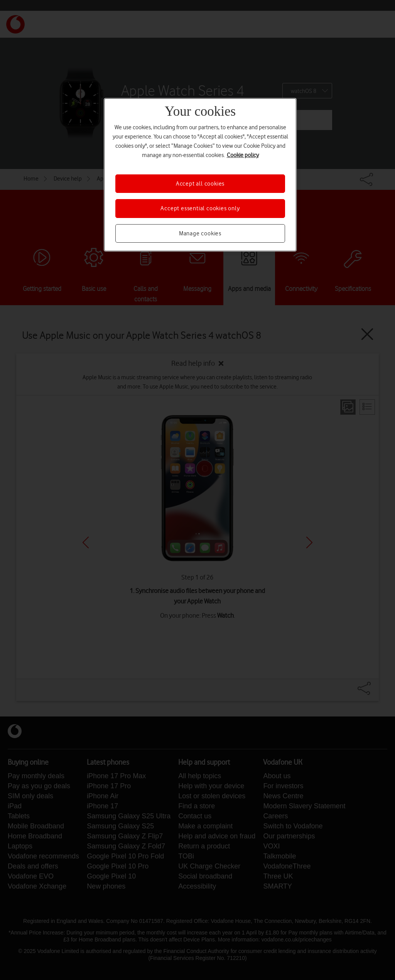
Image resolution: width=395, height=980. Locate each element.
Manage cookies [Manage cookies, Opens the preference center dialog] (200, 233)
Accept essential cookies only (200, 208)
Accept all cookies (200, 184)
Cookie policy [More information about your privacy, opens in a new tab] (243, 155)
